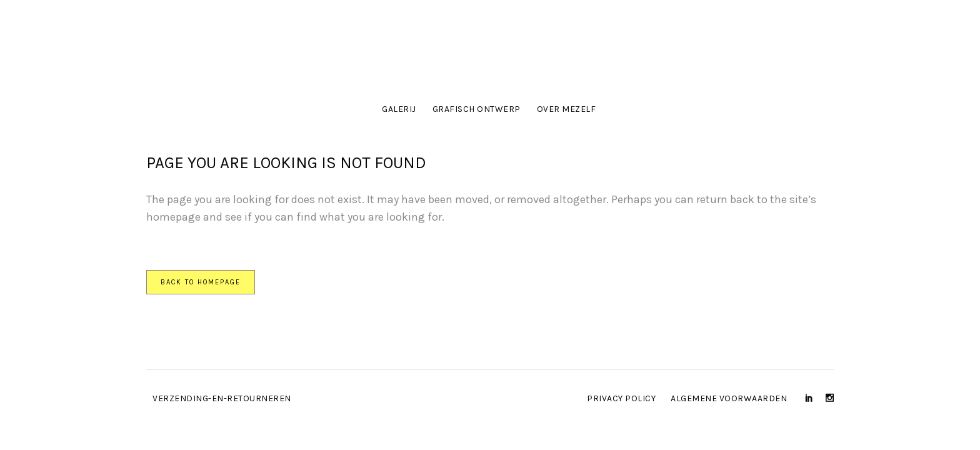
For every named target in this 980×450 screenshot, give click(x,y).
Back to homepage (201, 282)
